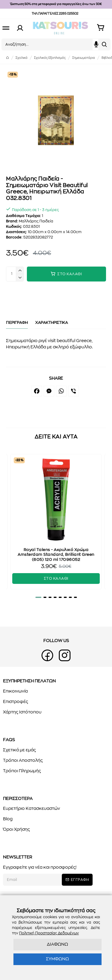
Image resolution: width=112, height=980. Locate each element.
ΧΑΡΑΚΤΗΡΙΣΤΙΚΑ (52, 323)
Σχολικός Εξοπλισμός (50, 58)
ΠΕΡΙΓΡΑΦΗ (17, 323)
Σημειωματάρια (84, 58)
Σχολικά (22, 58)
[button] (38, 597)
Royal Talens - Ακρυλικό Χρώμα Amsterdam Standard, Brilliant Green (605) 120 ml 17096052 (56, 555)
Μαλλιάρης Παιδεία (36, 221)
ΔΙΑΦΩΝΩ (57, 944)
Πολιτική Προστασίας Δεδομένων (49, 933)
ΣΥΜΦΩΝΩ (57, 959)
